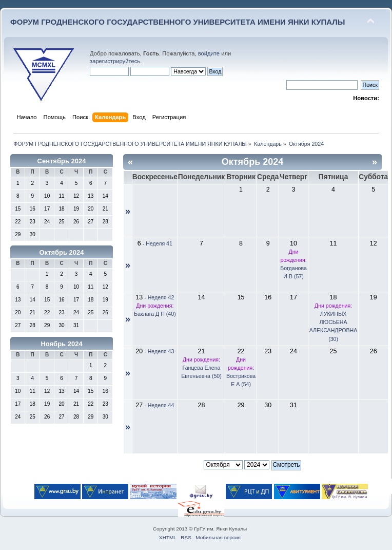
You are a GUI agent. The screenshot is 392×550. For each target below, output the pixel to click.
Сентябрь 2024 (62, 161)
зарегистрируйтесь (115, 61)
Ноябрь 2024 (61, 344)
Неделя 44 (161, 405)
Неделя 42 (161, 297)
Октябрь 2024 (61, 252)
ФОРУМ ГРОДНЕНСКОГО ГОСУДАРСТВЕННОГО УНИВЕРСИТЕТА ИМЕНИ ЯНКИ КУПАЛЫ (178, 22)
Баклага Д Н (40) (155, 314)
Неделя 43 (161, 351)
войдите (209, 53)
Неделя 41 (159, 243)
